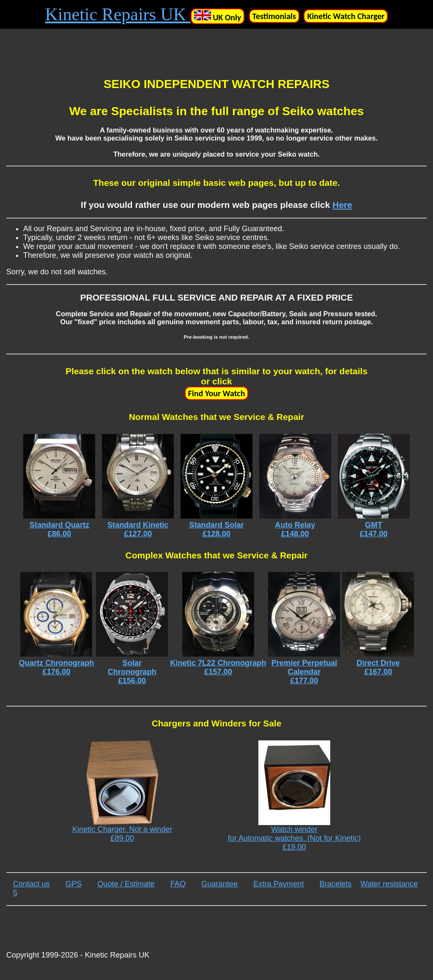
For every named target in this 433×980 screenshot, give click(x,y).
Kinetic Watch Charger (346, 16)
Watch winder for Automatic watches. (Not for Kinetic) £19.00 (294, 796)
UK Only (218, 16)
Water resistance (389, 884)
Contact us (32, 884)
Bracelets (336, 884)
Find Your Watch (217, 393)
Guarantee (219, 884)
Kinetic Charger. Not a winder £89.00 (122, 791)
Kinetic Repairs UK (118, 14)
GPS (74, 884)
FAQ (178, 884)
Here (342, 205)
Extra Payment (278, 884)
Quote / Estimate (126, 884)
